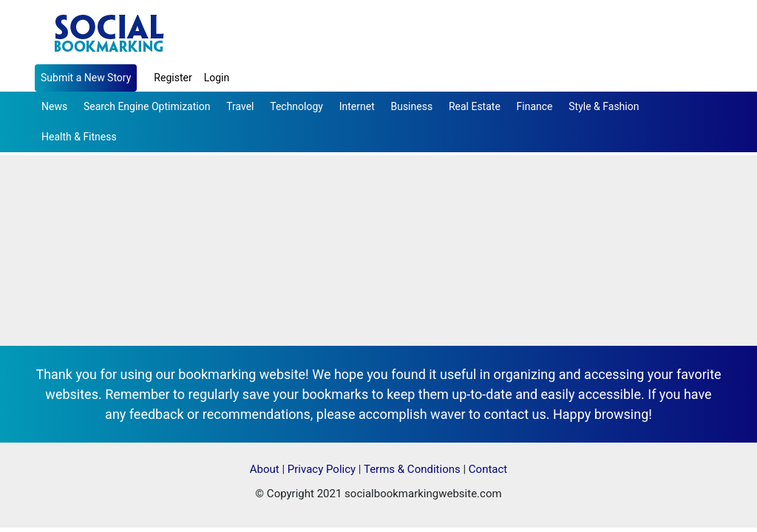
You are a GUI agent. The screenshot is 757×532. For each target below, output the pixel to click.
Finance (535, 106)
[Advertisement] (378, 235)
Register (173, 78)
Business (411, 106)
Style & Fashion (604, 106)
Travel (240, 106)
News (54, 106)
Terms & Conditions (412, 469)
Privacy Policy (322, 469)
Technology (296, 106)
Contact (488, 469)
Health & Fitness (79, 137)
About (265, 469)
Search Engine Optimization (147, 106)
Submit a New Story (86, 78)
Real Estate (475, 106)
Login (217, 78)
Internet (357, 106)
